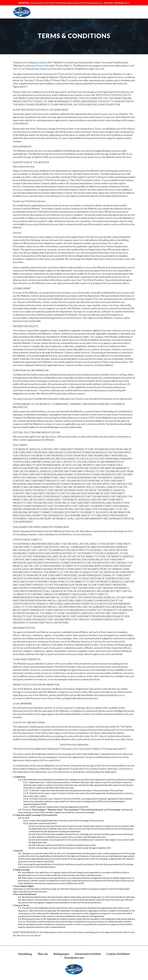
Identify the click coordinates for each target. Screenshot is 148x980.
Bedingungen (61, 954)
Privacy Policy (43, 66)
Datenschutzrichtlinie (88, 954)
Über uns (43, 954)
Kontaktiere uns (74, 958)
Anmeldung (25, 954)
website (43, 62)
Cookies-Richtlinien (118, 954)
